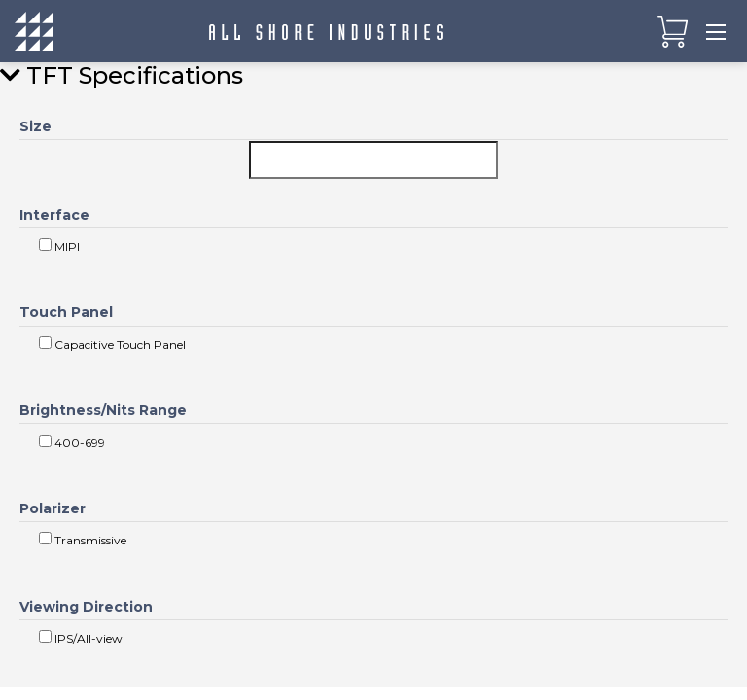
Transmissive (83, 540)
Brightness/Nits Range (103, 410)
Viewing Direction (86, 607)
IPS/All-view (81, 638)
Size (36, 126)
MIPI (59, 246)
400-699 (72, 442)
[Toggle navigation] (716, 31)
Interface (54, 215)
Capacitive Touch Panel (112, 344)
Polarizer (53, 508)
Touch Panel (66, 312)
